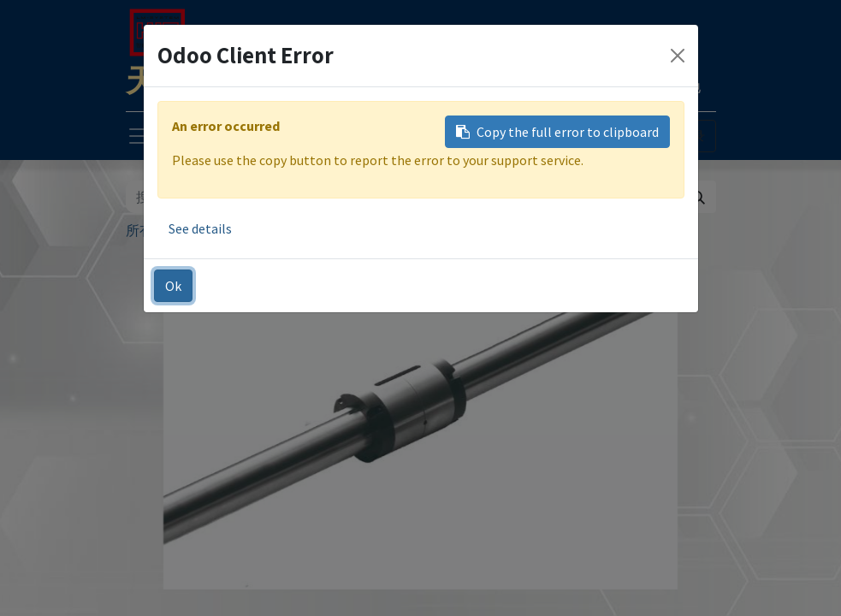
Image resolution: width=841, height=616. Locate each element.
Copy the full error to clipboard (557, 132)
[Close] (678, 56)
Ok (173, 286)
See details (200, 228)
